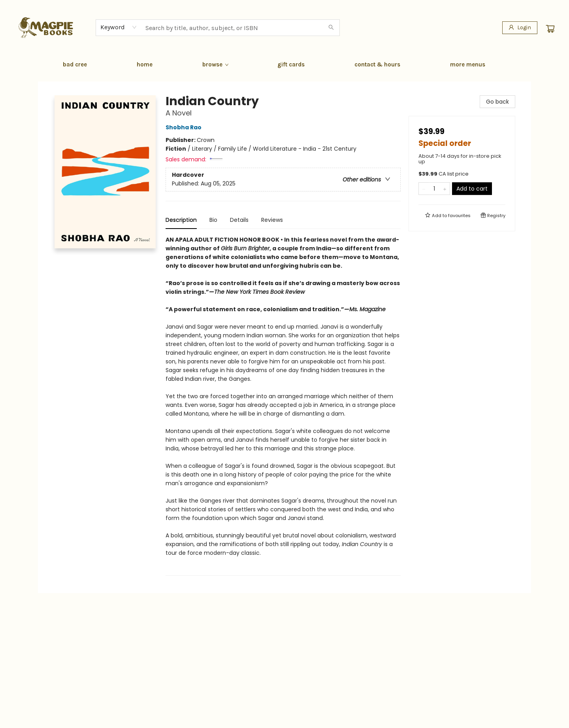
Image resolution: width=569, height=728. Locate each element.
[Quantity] (434, 189)
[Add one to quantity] (445, 189)
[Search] (331, 28)
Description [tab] (181, 220)
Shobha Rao (185, 127)
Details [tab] (239, 220)
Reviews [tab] (272, 220)
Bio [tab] (213, 220)
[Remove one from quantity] (424, 189)
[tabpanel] (283, 406)
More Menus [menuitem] (468, 64)
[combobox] (119, 27)
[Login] (520, 28)
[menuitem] (75, 64)
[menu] (284, 64)
